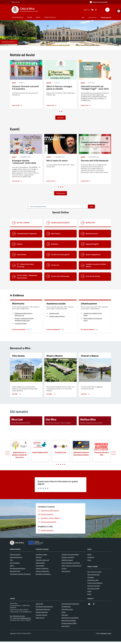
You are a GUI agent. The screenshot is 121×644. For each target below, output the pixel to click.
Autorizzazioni (40, 566)
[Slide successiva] (114, 453)
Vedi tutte (60, 118)
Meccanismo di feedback (69, 620)
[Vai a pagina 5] (65, 464)
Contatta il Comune (41, 615)
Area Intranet (66, 626)
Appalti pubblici (40, 563)
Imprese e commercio (68, 557)
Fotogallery (91, 577)
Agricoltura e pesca (41, 554)
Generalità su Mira (93, 580)
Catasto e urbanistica (42, 568)
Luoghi (89, 591)
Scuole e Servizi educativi (95, 583)
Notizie (49, 83)
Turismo (64, 568)
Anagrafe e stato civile (42, 560)
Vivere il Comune (50, 17)
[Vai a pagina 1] (59, 111)
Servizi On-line (93, 17)
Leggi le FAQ (39, 604)
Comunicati (91, 557)
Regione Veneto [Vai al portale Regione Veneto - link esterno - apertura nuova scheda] (16, 2)
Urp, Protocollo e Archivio (17, 616)
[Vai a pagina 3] (63, 187)
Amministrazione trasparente (70, 604)
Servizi (38, 17)
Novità (30, 17)
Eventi (14, 157)
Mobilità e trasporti (67, 560)
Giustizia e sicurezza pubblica (70, 554)
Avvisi (14, 83)
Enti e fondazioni (15, 563)
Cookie (63, 612)
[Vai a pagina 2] (62, 111)
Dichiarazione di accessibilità (70, 618)
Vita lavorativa (66, 571)
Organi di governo (15, 554)
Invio (91, 207)
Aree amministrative (16, 557)
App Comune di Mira (93, 589)
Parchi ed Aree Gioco (94, 575)
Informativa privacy (67, 609)
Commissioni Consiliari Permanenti (20, 574)
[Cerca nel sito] (107, 10)
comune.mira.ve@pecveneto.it (22, 618)
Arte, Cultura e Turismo (94, 572)
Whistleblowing (66, 607)
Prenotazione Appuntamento (44, 607)
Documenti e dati (15, 571)
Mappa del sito (40, 618)
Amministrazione (18, 17)
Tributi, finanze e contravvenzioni (71, 566)
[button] (119, 11)
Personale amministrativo (18, 568)
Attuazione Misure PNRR (69, 623)
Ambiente (39, 557)
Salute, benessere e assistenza (71, 563)
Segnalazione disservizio (43, 609)
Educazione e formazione (43, 574)
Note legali (65, 615)
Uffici (83, 17)
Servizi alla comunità (94, 586)
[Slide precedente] (8, 453)
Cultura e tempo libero (42, 571)
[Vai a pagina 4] (63, 464)
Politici (12, 566)
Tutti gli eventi (60, 193)
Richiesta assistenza (42, 612)
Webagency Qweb (106, 633)
